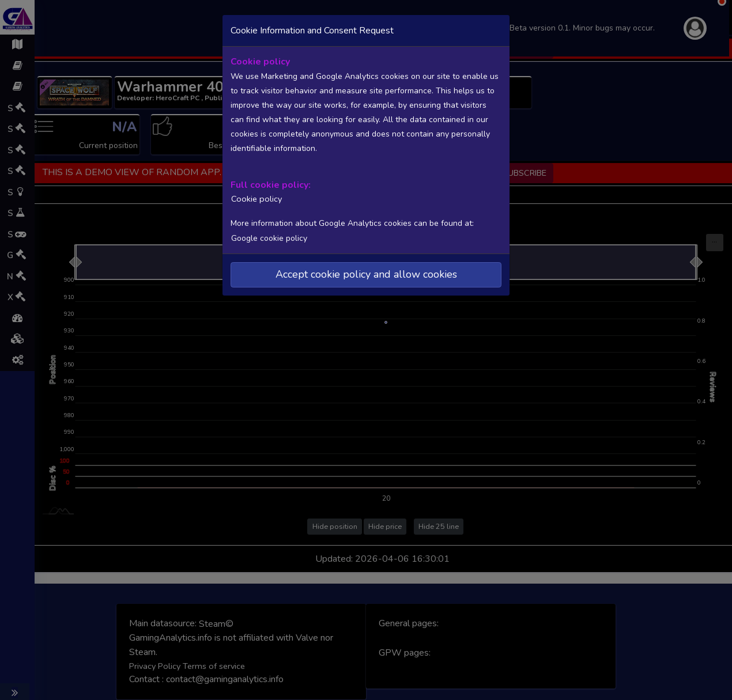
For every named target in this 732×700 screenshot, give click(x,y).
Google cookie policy (269, 237)
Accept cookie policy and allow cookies (366, 273)
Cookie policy (254, 198)
